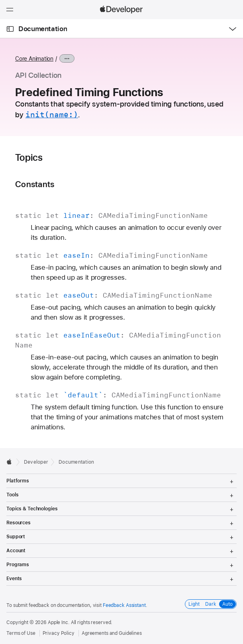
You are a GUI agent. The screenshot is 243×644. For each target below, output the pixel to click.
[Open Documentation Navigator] (10, 29)
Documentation (43, 29)
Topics (29, 158)
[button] (0, 0)
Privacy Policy (59, 633)
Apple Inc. (59, 622)
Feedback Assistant (124, 605)
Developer (36, 462)
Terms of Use (21, 633)
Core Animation (34, 59)
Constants (35, 184)
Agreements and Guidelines (112, 633)
